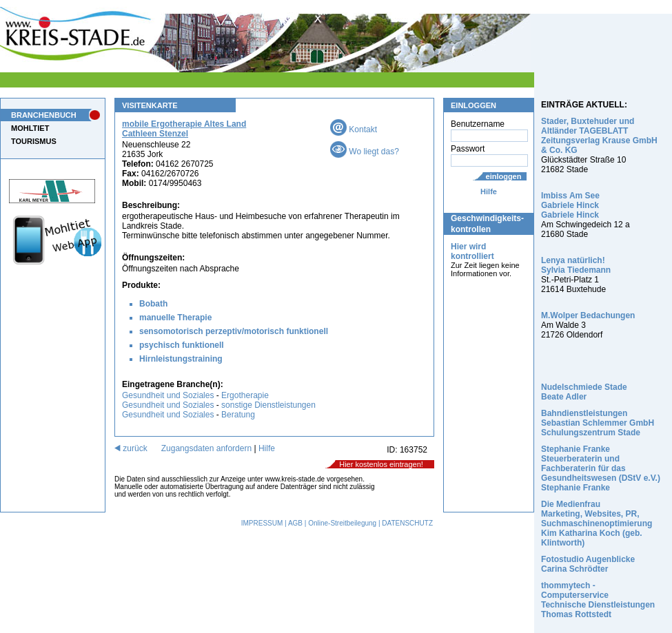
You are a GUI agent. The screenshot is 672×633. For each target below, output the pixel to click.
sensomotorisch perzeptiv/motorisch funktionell (234, 331)
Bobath (153, 304)
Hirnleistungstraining (181, 359)
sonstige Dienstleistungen (268, 405)
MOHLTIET (30, 128)
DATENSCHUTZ (407, 523)
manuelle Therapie (175, 318)
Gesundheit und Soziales (168, 395)
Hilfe (489, 191)
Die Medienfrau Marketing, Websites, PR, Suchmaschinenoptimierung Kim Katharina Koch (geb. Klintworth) (597, 523)
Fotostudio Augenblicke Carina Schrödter (588, 564)
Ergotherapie (245, 395)
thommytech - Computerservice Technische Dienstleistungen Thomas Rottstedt (598, 600)
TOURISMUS (34, 141)
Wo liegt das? (365, 152)
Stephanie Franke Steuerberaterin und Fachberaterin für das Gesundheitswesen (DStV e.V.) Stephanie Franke (601, 468)
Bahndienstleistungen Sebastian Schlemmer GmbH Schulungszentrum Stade (598, 423)
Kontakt (354, 129)
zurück (131, 448)
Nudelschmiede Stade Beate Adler (584, 392)
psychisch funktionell (182, 345)
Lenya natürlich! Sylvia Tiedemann (576, 265)
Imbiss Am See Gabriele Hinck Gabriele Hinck (570, 205)
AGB (295, 523)
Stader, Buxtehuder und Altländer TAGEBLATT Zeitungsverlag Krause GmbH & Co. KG (599, 136)
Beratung (238, 415)
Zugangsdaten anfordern (206, 448)
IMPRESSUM (262, 523)
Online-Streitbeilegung (342, 523)
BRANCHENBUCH (44, 115)
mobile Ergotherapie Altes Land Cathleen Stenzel (184, 129)
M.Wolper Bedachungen (588, 315)
